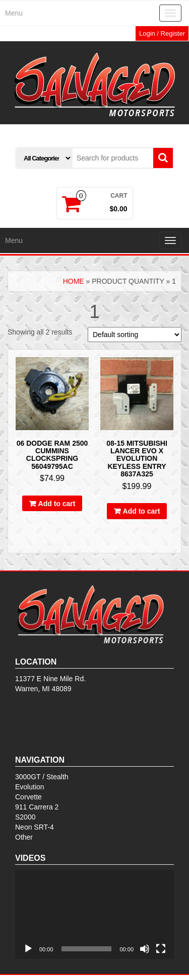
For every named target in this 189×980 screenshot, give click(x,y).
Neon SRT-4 (35, 827)
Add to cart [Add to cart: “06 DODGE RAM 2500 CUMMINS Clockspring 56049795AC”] (57, 504)
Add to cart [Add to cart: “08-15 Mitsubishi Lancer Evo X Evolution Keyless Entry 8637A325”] (142, 511)
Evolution (30, 787)
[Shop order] (135, 335)
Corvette (28, 797)
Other (24, 837)
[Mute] (145, 949)
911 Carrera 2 (37, 807)
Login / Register (162, 33)
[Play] (28, 949)
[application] (94, 914)
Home (74, 281)
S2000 (25, 817)
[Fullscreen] (161, 949)
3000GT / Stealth (42, 777)
